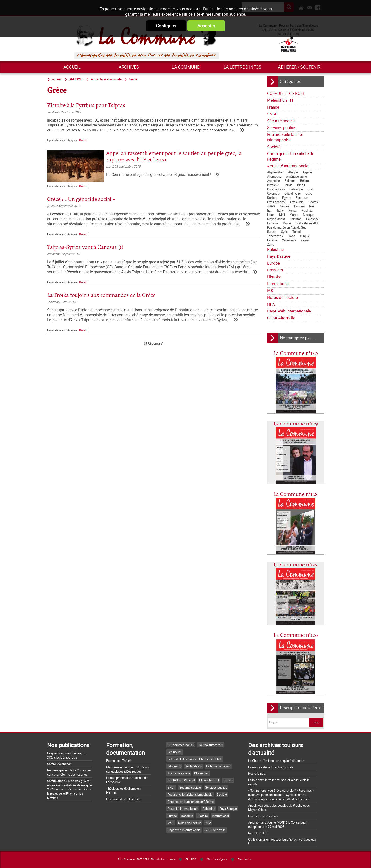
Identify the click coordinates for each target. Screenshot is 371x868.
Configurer (166, 26)
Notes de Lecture (283, 297)
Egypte (287, 198)
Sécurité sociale (281, 121)
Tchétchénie (275, 236)
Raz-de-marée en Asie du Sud (287, 227)
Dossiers (275, 270)
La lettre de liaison (218, 766)
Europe (274, 263)
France (273, 107)
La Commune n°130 (296, 354)
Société (274, 147)
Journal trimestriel (211, 745)
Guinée (285, 206)
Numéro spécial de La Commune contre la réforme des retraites (69, 772)
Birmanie (273, 185)
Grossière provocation (263, 816)
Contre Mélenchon (59, 764)
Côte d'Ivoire (293, 193)
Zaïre (271, 244)
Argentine (274, 181)
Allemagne (274, 176)
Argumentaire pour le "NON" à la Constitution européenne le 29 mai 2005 (278, 825)
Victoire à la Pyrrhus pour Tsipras (86, 106)
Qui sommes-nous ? (181, 745)
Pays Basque (279, 256)
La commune (186, 67)
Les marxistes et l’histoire (123, 799)
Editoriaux (174, 766)
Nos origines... (258, 773)
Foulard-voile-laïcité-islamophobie (285, 137)
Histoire (274, 277)
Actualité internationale (288, 166)
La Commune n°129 (296, 424)
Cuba (309, 193)
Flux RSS (191, 859)
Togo (292, 236)
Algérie (307, 172)
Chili (310, 189)
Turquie (305, 236)
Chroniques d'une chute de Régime (291, 156)
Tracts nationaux (179, 773)
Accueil (72, 67)
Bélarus (305, 181)
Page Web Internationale (289, 311)
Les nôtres (175, 752)
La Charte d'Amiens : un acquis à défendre (276, 761)
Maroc (294, 215)
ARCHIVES (129, 67)
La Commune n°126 (296, 635)
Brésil (301, 185)
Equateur (302, 198)
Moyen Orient (276, 219)
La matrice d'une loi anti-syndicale (271, 767)
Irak (312, 206)
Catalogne (296, 189)
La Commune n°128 (296, 494)
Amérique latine (296, 176)
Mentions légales (217, 859)
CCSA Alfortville (281, 318)
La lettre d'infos (242, 67)
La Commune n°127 (296, 565)
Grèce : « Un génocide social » (81, 199)
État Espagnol (276, 202)
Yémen (305, 240)
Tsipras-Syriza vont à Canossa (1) (85, 247)
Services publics (282, 128)
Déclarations (193, 766)
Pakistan (296, 219)
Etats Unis (297, 202)
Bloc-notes (201, 773)
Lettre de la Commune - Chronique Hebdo (195, 759)
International (278, 284)
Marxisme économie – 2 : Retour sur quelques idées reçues (128, 769)
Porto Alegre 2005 (307, 223)
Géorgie (314, 202)
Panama (273, 223)
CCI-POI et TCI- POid (285, 93)
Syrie (284, 232)
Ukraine (272, 240)
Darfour (272, 198)
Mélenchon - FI (280, 100)
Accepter (206, 26)
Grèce (271, 206)
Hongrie (299, 206)
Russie (272, 232)
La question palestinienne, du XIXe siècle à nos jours (67, 755)
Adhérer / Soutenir (299, 67)
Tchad (297, 232)
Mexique (309, 215)
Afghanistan (275, 172)
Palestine (312, 219)
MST (271, 290)
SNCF (272, 114)
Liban (271, 215)
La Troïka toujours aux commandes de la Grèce (101, 295)
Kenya (293, 210)
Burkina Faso (276, 189)
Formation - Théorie (119, 761)
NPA (271, 304)
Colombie (273, 193)
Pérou (287, 223)
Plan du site (245, 859)
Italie (280, 210)
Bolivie (288, 185)
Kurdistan (308, 210)
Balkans (290, 181)
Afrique (293, 172)
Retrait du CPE (258, 833)
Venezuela (289, 240)
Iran (270, 210)
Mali (282, 215)
